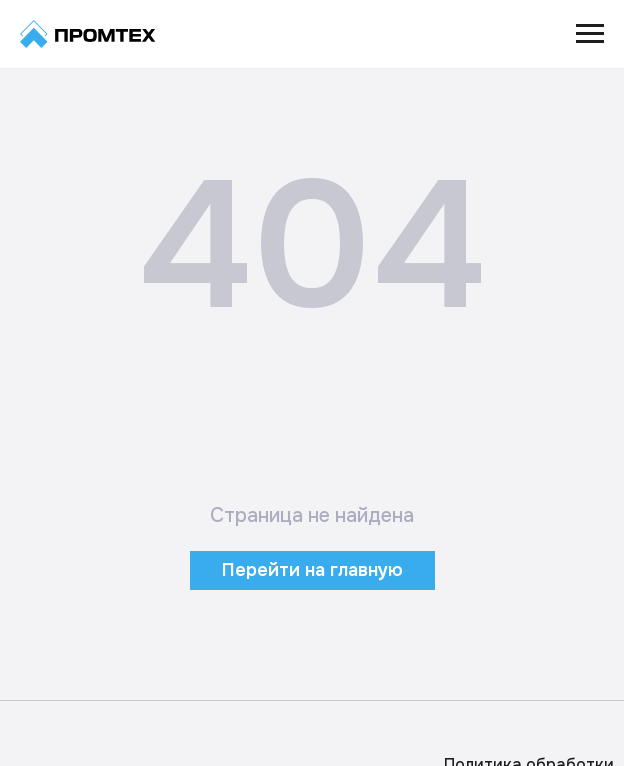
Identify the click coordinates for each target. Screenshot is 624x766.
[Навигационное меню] (590, 34)
